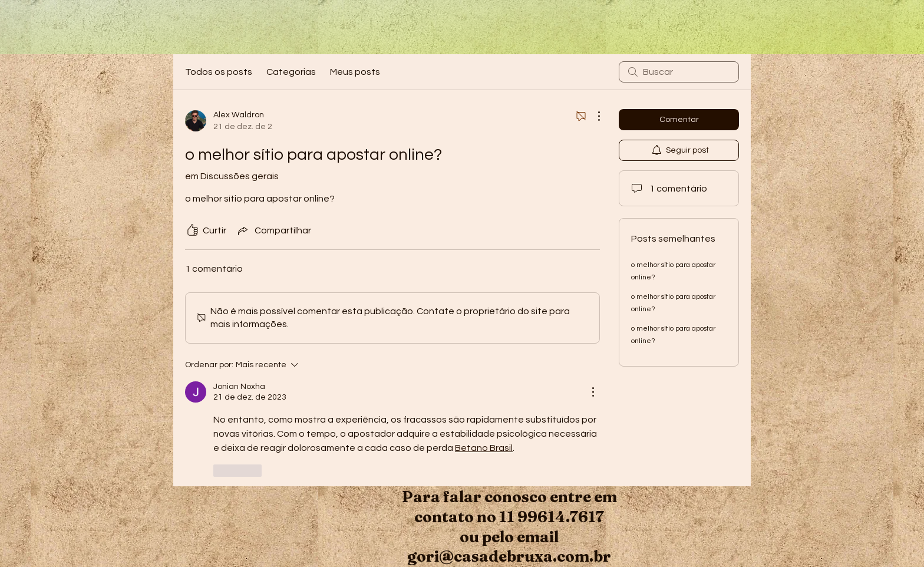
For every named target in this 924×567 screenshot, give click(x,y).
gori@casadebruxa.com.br (509, 556)
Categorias (291, 72)
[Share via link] (273, 230)
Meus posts (355, 72)
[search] (679, 72)
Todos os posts (219, 72)
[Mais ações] (593, 116)
